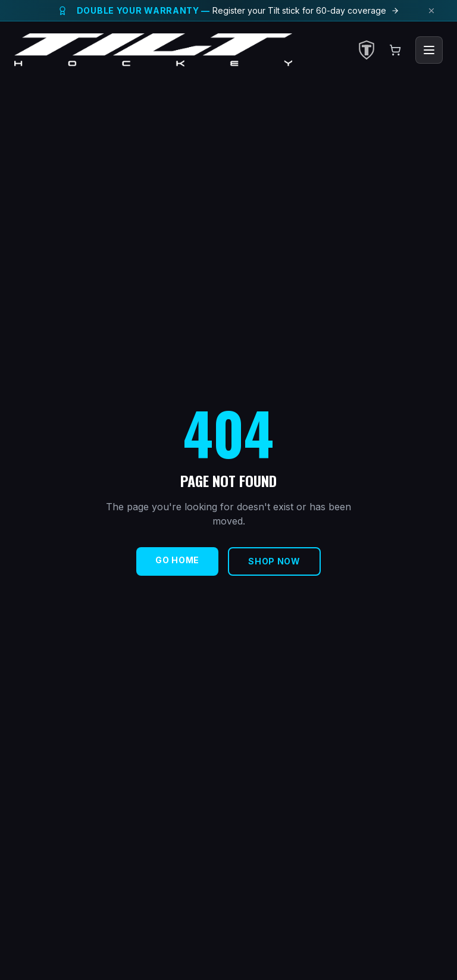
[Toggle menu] (429, 50)
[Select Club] (367, 50)
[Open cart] (395, 50)
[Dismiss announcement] (431, 11)
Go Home (177, 560)
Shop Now (274, 561)
